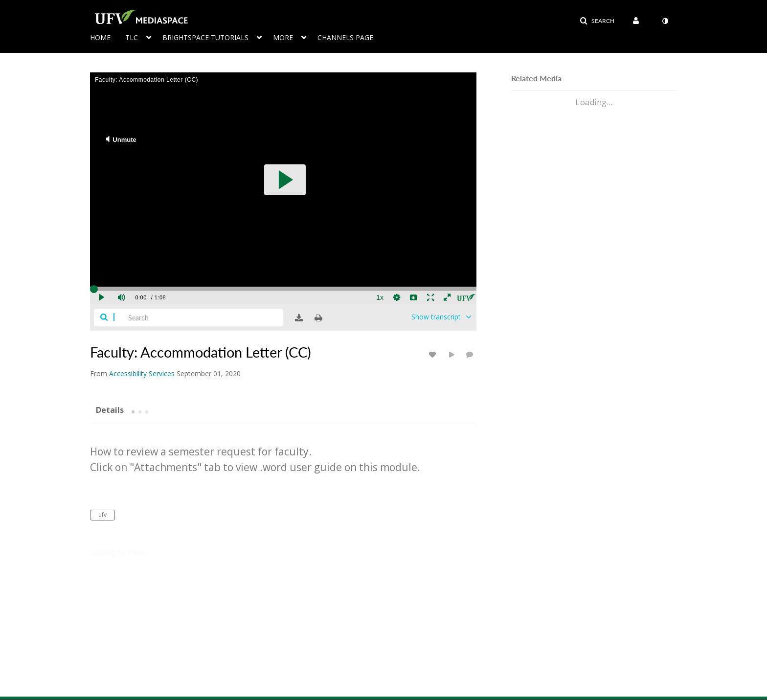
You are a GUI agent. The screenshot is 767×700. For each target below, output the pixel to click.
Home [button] (100, 37)
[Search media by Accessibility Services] (142, 373)
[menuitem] (108, 37)
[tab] (110, 409)
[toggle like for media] (434, 354)
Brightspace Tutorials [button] (205, 37)
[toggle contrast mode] (665, 21)
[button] (597, 21)
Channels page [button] (345, 37)
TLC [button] (132, 37)
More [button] (283, 37)
